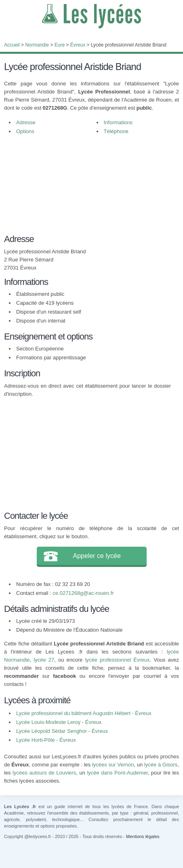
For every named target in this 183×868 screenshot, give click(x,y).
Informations (118, 122)
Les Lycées (91, 16)
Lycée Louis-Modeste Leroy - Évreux (59, 722)
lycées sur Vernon (113, 765)
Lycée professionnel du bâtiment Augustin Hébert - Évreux (84, 713)
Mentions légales (143, 836)
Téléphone (116, 131)
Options (25, 131)
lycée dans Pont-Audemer (117, 773)
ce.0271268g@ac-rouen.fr (83, 593)
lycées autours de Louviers (44, 773)
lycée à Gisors (161, 765)
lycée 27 (44, 660)
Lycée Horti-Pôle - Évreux (46, 740)
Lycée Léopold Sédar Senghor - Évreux (62, 731)
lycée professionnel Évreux (117, 660)
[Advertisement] (87, 189)
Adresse (26, 122)
